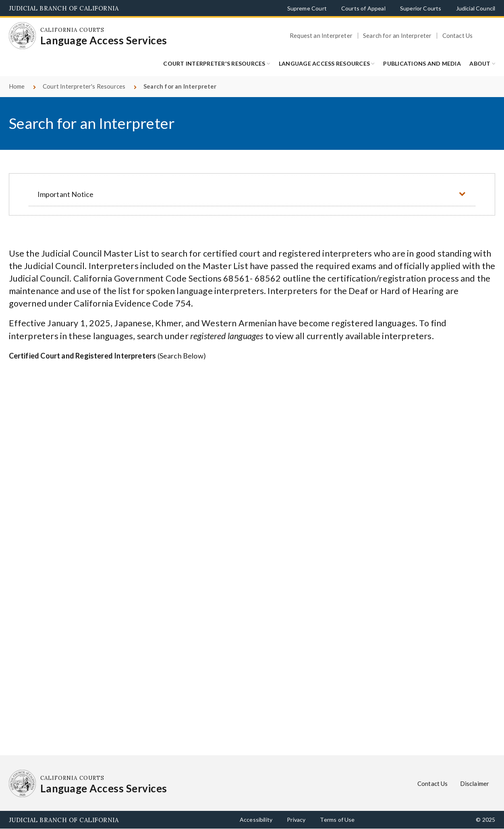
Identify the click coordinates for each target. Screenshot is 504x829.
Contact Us (458, 36)
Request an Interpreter (321, 36)
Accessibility (256, 820)
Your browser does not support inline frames (252, 553)
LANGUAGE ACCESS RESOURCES (324, 63)
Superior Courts (421, 8)
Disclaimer (475, 783)
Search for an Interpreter (397, 36)
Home (17, 86)
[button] (252, 194)
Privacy (296, 820)
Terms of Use (337, 820)
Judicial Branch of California (64, 8)
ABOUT (480, 63)
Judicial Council (476, 8)
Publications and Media (422, 63)
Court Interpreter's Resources (214, 63)
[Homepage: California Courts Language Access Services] (23, 36)
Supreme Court (307, 8)
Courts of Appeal (363, 8)
